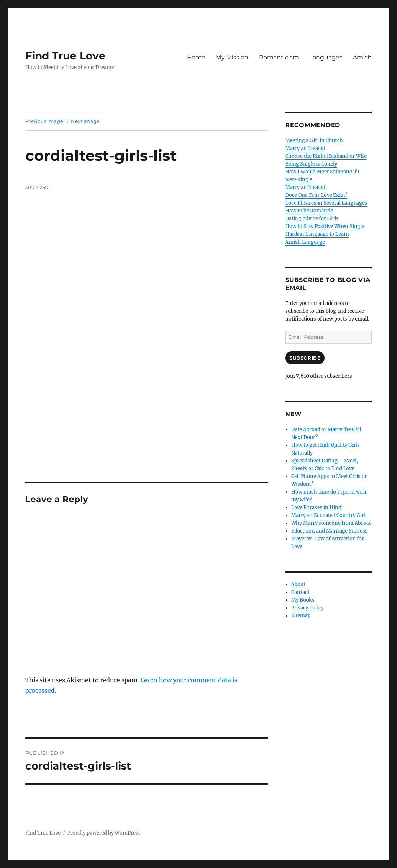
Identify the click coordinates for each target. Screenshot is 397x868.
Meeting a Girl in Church (314, 141)
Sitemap (301, 616)
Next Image (85, 121)
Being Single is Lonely (311, 164)
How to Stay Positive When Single (325, 226)
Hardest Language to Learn (317, 234)
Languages (326, 57)
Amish (362, 57)
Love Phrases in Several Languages (326, 203)
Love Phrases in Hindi (317, 508)
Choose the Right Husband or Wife (326, 156)
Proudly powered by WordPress (104, 833)
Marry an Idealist (305, 148)
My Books (303, 600)
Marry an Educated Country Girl (328, 515)
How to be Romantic (309, 211)
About (298, 584)
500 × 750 (37, 187)
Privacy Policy (307, 608)
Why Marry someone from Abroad (331, 523)
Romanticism (279, 57)
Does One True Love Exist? (316, 195)
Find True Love (65, 56)
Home (196, 57)
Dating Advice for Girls (312, 219)
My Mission (232, 57)
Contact (300, 592)
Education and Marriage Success (329, 531)
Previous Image (44, 121)
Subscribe (305, 358)
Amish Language (305, 242)
